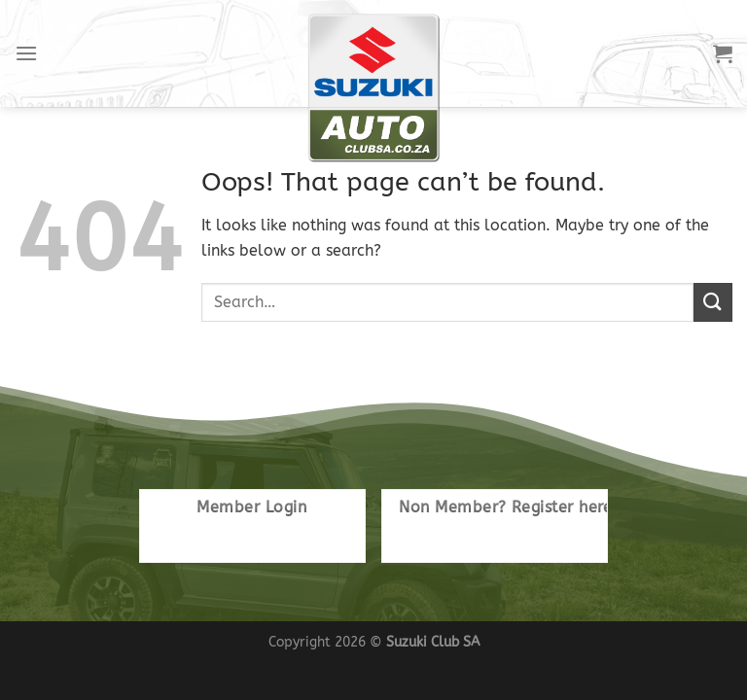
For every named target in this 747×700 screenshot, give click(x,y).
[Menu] (26, 53)
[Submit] (713, 302)
